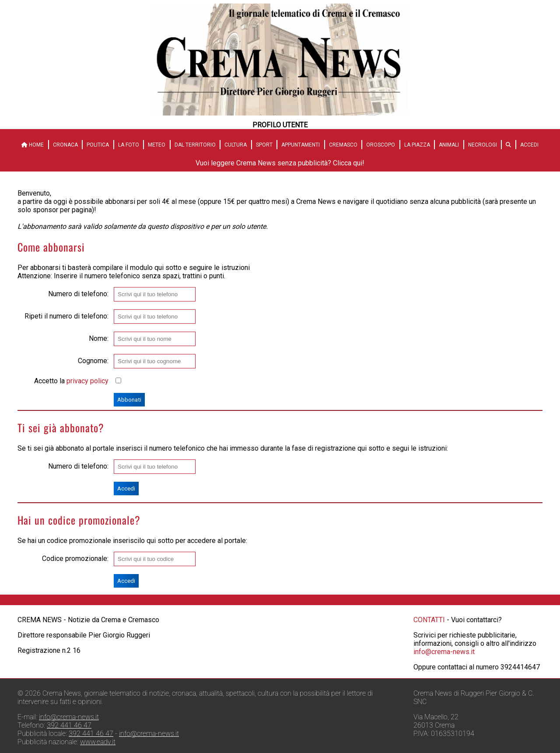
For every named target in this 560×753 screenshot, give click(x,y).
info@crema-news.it (444, 652)
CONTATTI (429, 620)
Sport (264, 145)
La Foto (129, 145)
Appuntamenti (301, 145)
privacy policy (87, 381)
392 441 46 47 (69, 725)
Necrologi (483, 145)
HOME (33, 145)
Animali (449, 145)
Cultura (236, 145)
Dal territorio (195, 145)
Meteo (157, 145)
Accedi (529, 145)
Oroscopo (381, 145)
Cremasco (343, 145)
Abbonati (129, 400)
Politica (98, 145)
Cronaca (65, 145)
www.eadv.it (98, 742)
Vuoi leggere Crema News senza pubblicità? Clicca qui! (280, 163)
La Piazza (417, 145)
